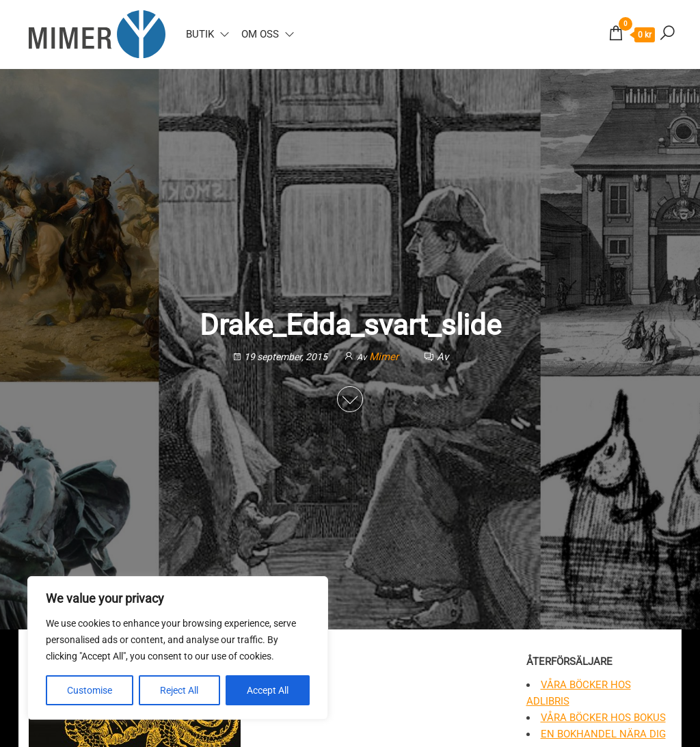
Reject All (179, 690)
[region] (178, 648)
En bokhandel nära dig (603, 734)
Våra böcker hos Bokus (603, 718)
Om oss (260, 34)
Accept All (268, 690)
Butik (200, 34)
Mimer (385, 357)
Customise (90, 690)
